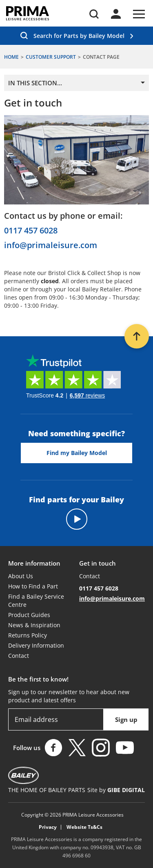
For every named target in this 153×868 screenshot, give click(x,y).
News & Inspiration (34, 625)
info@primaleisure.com (51, 245)
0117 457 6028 (31, 231)
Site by (116, 790)
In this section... (35, 83)
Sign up (126, 719)
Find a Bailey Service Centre (36, 600)
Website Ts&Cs (84, 827)
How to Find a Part (33, 586)
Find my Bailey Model (77, 453)
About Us (21, 576)
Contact (19, 656)
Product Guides (29, 615)
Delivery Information (36, 645)
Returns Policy (28, 635)
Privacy (48, 827)
